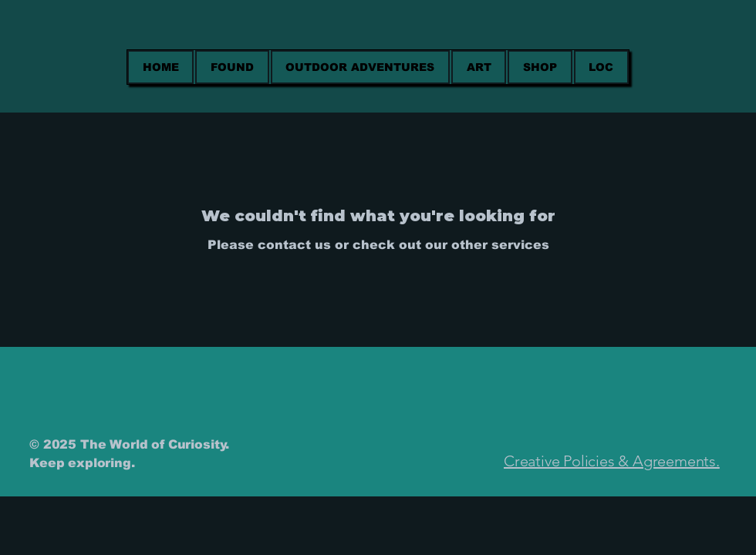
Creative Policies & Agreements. (612, 461)
